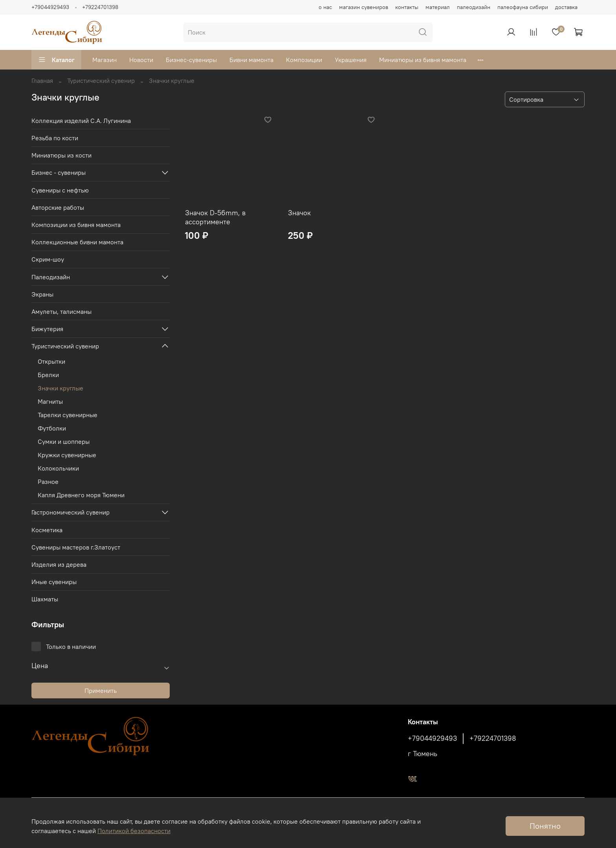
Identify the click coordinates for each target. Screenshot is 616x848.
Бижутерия (47, 329)
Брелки (48, 375)
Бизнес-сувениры (191, 60)
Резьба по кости (55, 138)
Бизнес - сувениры (59, 172)
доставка (566, 7)
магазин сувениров (364, 7)
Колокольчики (58, 468)
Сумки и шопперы (64, 441)
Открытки (51, 361)
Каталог (56, 60)
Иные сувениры (54, 582)
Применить (101, 690)
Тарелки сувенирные (68, 415)
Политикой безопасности (134, 831)
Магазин (104, 60)
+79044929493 (50, 7)
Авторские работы (58, 207)
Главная (42, 81)
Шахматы (45, 599)
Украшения (351, 60)
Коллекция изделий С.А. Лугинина (81, 121)
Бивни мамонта (251, 60)
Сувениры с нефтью (60, 190)
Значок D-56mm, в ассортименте (215, 217)
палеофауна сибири (523, 7)
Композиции (304, 60)
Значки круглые (60, 388)
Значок (299, 213)
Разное (48, 482)
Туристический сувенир (101, 81)
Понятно (545, 826)
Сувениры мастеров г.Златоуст (76, 547)
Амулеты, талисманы (61, 311)
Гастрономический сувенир (71, 512)
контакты (407, 7)
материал (438, 7)
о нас (325, 7)
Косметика (47, 530)
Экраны (42, 294)
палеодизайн (474, 7)
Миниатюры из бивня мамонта (423, 60)
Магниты (50, 401)
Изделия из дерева (59, 564)
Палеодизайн (51, 277)
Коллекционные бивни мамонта (77, 242)
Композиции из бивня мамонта (76, 225)
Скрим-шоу (48, 259)
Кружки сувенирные (67, 455)
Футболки (52, 428)
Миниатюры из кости (61, 155)
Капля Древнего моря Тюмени (81, 495)
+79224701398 (100, 7)
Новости (141, 60)
